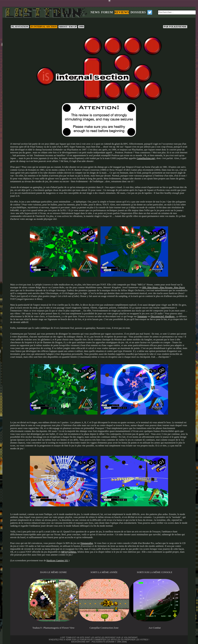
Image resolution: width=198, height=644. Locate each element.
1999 (81, 27)
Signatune (142, 316)
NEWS (95, 12)
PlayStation (20, 27)
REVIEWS (122, 12)
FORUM (107, 12)
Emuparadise (87, 543)
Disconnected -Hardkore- (163, 316)
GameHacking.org (146, 158)
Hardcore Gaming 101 (57, 561)
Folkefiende (175, 27)
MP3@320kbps (69, 552)
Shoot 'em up (68, 27)
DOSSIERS (138, 12)
